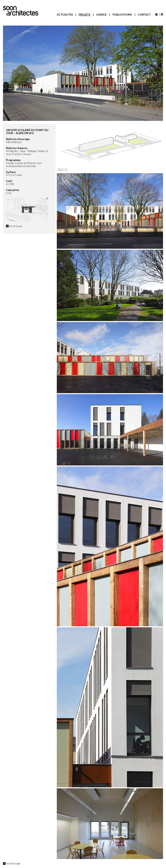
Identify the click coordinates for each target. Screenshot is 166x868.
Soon (21, 11)
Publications (122, 15)
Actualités (65, 15)
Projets (84, 15)
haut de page (13, 863)
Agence (101, 15)
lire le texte (16, 226)
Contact (144, 15)
